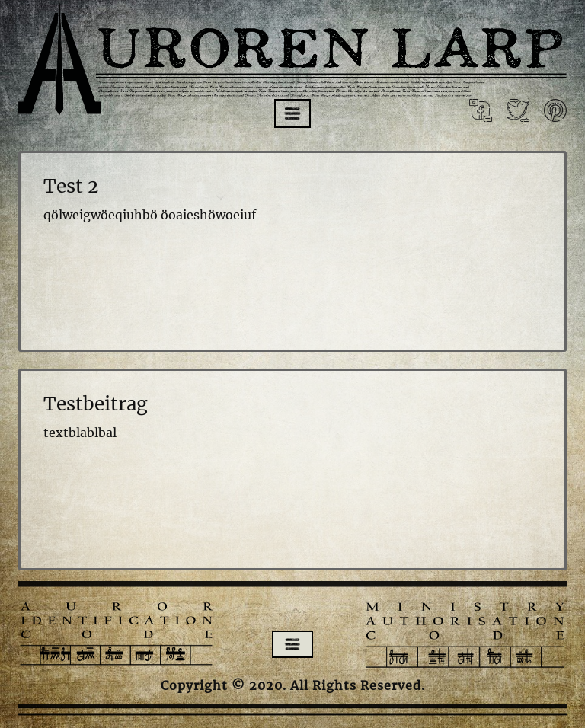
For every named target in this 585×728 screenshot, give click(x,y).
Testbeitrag (96, 404)
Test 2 (71, 186)
